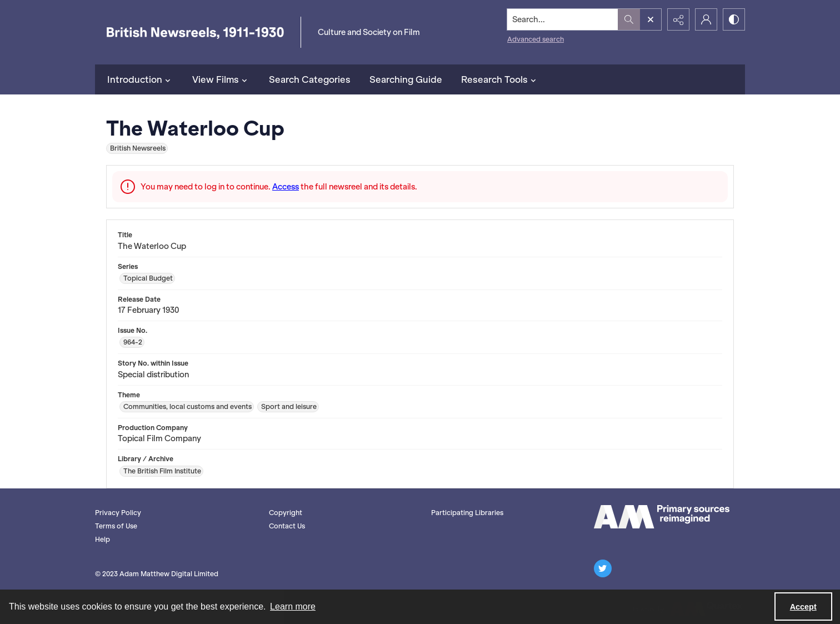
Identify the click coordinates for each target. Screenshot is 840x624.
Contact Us (287, 526)
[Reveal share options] (678, 19)
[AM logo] (662, 517)
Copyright (286, 513)
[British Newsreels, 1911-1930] (195, 32)
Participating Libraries (467, 513)
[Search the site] (563, 19)
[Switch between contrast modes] (734, 19)
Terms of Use (116, 526)
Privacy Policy (118, 513)
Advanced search (536, 39)
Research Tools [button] (500, 79)
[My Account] (706, 19)
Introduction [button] (140, 79)
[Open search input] (651, 19)
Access (286, 187)
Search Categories (310, 79)
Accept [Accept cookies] (803, 607)
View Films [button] (221, 79)
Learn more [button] (293, 606)
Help (102, 539)
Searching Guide (406, 79)
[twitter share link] (603, 568)
